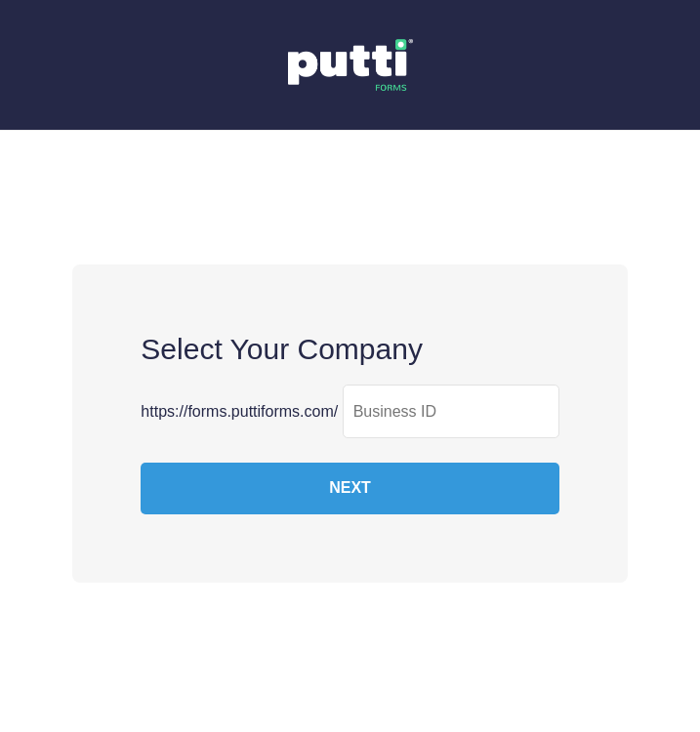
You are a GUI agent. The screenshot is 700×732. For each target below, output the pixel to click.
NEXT (350, 488)
